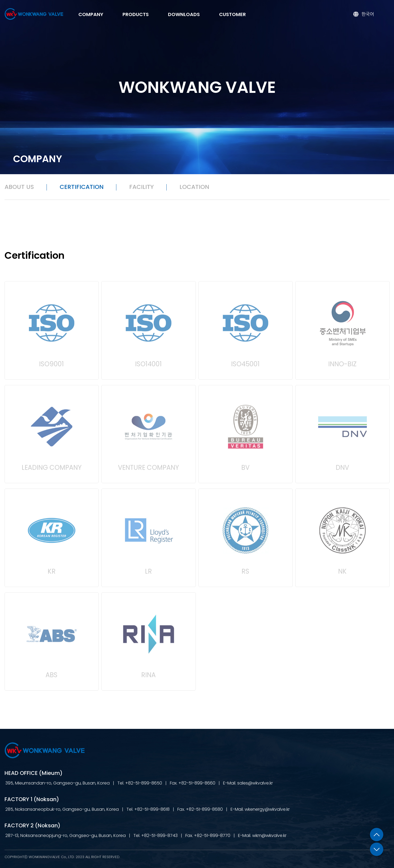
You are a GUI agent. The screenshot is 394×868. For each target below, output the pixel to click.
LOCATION (194, 187)
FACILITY (141, 187)
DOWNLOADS (184, 14)
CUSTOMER (232, 14)
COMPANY (91, 14)
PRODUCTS (136, 14)
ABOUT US (19, 187)
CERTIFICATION (82, 187)
